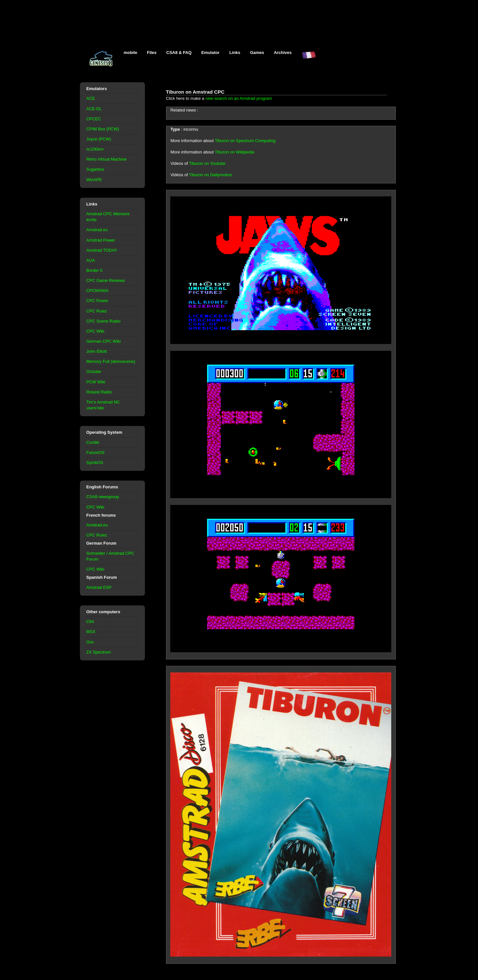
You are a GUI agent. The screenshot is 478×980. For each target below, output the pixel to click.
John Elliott (97, 351)
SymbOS (95, 463)
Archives (283, 53)
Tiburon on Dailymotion (211, 175)
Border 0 (95, 270)
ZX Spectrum (99, 652)
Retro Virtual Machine (107, 159)
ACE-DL (94, 109)
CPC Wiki (95, 331)
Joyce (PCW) (99, 139)
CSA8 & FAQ (179, 53)
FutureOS (96, 452)
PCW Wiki (96, 382)
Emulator (211, 53)
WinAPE (94, 180)
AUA (91, 260)
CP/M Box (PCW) (103, 129)
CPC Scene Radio (103, 321)
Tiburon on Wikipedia (234, 152)
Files (152, 53)
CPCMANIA (97, 291)
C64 (90, 622)
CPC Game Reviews (106, 280)
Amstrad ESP (99, 587)
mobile (131, 53)
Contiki (93, 442)
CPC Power (97, 301)
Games (257, 53)
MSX (91, 632)
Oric (90, 642)
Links (235, 53)
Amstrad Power (101, 240)
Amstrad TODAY (102, 250)
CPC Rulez (97, 311)
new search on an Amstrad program (239, 98)
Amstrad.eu (97, 230)
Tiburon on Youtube (207, 163)
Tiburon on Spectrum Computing (245, 141)
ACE (91, 98)
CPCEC (94, 119)
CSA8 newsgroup (103, 497)
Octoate (94, 371)
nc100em (95, 149)
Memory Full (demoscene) (111, 361)
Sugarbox (95, 169)
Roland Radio (99, 392)
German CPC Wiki (104, 341)
